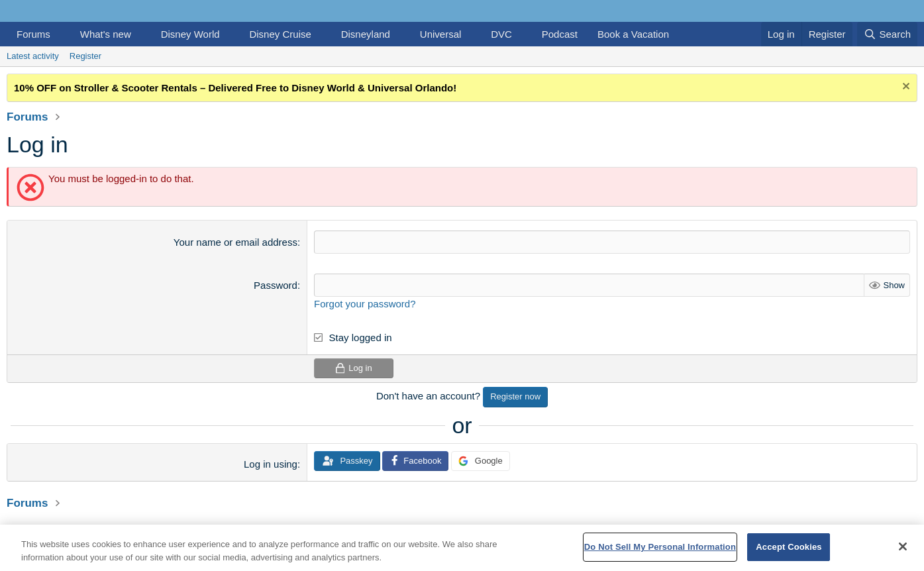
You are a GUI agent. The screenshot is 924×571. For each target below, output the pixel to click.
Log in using (271, 464)
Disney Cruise (280, 34)
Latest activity (33, 56)
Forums (33, 34)
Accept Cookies (789, 547)
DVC (501, 34)
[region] (462, 548)
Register (85, 56)
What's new (106, 34)
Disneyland (366, 34)
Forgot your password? (365, 304)
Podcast (560, 34)
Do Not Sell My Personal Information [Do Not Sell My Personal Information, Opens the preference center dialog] (660, 547)
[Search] (887, 34)
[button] (61, 34)
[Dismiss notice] (904, 88)
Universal (441, 34)
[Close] (903, 546)
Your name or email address (235, 242)
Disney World (190, 34)
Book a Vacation (633, 34)
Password (276, 285)
